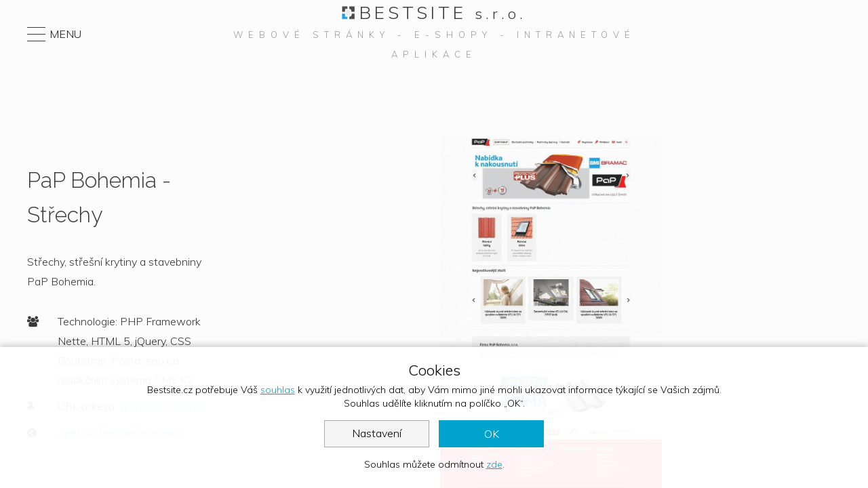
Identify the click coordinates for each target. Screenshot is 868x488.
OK (492, 434)
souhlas (278, 390)
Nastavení (377, 433)
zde (494, 464)
